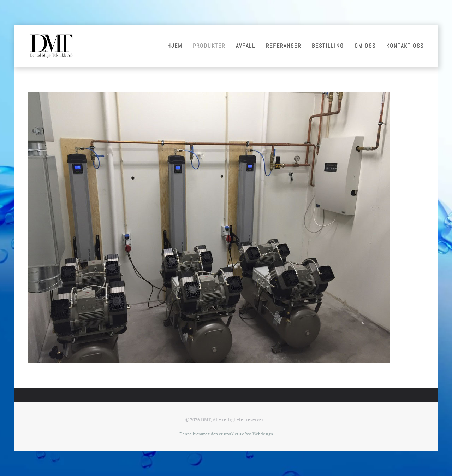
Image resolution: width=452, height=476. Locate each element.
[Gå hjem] (51, 46)
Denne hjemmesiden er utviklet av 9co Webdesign (226, 434)
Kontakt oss (405, 46)
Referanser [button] (284, 46)
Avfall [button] (246, 46)
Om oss (365, 46)
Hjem (175, 46)
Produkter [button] (209, 46)
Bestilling (328, 46)
